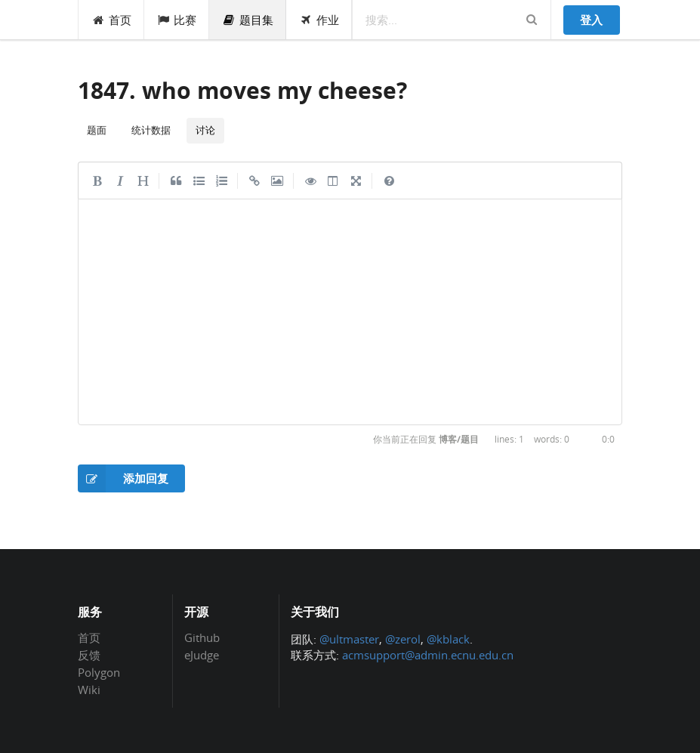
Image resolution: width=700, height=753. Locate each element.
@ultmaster (349, 639)
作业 (319, 20)
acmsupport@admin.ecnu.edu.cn (428, 655)
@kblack (448, 639)
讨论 (205, 130)
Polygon (99, 672)
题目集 (248, 20)
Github (202, 638)
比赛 (177, 20)
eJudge (202, 654)
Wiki (89, 689)
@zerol (403, 639)
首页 (111, 20)
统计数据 (151, 130)
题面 (97, 130)
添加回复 (123, 478)
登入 (591, 20)
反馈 (89, 655)
